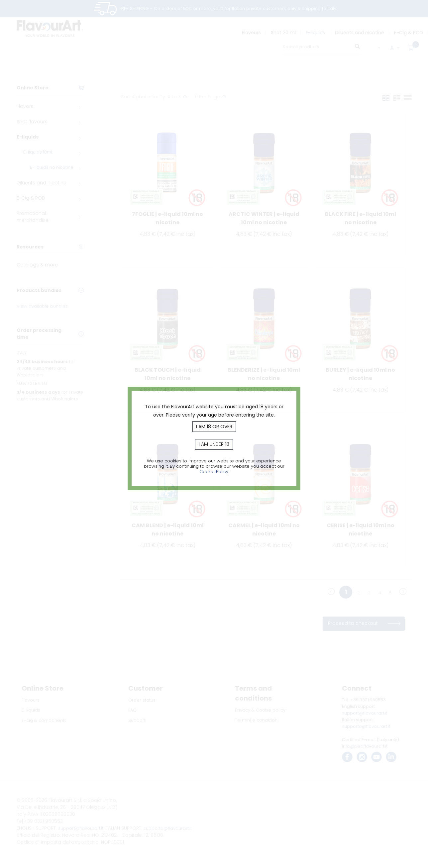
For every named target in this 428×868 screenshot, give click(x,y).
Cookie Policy (214, 472)
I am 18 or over (214, 427)
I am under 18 (214, 444)
